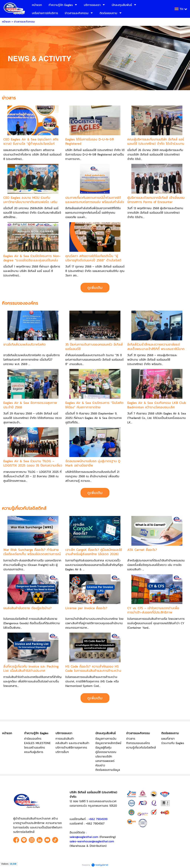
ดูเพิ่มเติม (95, 288)
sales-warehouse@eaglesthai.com (92, 841)
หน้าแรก (6, 22)
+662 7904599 (98, 819)
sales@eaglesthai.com (84, 837)
